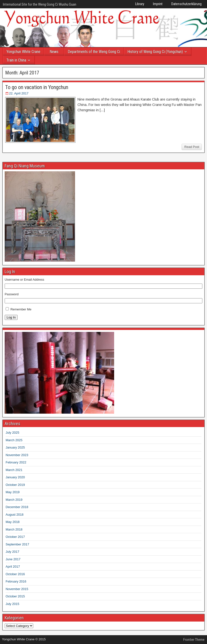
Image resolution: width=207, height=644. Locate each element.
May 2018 (13, 522)
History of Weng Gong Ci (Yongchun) (155, 52)
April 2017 (13, 567)
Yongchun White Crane (23, 52)
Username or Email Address (24, 280)
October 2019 (15, 485)
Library (140, 4)
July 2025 (12, 433)
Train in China (16, 60)
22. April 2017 (19, 93)
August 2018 (15, 515)
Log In (11, 317)
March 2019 (14, 500)
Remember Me (21, 309)
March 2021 (14, 470)
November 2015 (17, 589)
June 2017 (13, 559)
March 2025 (14, 440)
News (54, 52)
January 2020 (15, 477)
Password (12, 294)
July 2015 (12, 604)
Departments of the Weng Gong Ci (94, 52)
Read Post (192, 147)
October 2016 (15, 574)
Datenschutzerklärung (186, 4)
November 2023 (17, 455)
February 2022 (16, 462)
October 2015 (15, 596)
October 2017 (15, 537)
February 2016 (16, 581)
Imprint (158, 4)
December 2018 (17, 507)
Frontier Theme (194, 640)
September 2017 (17, 544)
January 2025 (15, 447)
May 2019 (13, 492)
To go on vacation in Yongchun (37, 87)
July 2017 (12, 552)
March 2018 (14, 529)
